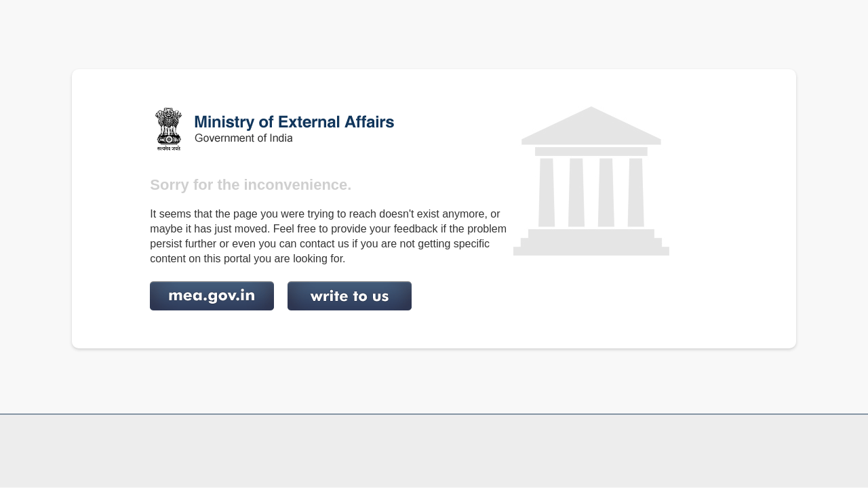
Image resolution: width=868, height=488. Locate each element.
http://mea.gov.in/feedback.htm (350, 296)
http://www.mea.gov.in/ (212, 296)
